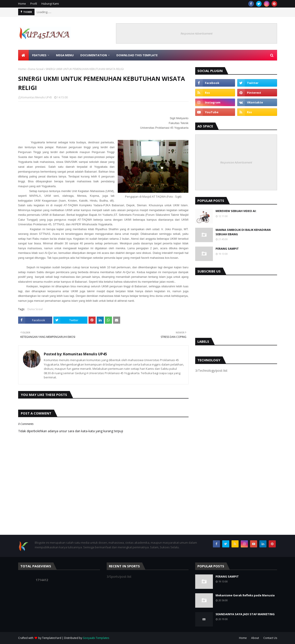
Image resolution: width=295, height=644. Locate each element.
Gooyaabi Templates (96, 638)
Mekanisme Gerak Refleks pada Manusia (245, 595)
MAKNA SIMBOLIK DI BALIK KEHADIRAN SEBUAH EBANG (243, 232)
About (255, 638)
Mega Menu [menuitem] (65, 55)
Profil (34, 4)
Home (22, 4)
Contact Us (270, 638)
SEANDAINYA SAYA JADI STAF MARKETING (245, 614)
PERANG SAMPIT (227, 249)
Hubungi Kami (50, 4)
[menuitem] (23, 55)
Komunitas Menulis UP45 (37, 97)
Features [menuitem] (39, 55)
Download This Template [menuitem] (137, 55)
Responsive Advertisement (197, 33)
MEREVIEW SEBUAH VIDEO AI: (236, 211)
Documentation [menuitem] (94, 55)
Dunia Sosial (36, 69)
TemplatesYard (52, 638)
